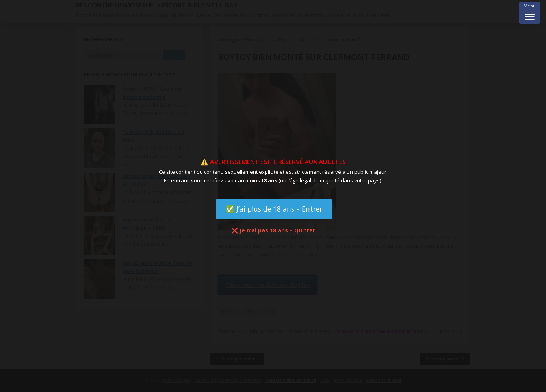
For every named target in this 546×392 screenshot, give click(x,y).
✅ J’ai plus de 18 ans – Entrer (274, 209)
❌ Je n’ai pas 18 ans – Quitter (273, 230)
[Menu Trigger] (530, 13)
